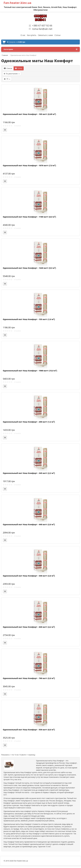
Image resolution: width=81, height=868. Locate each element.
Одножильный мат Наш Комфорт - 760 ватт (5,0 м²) (29, 678)
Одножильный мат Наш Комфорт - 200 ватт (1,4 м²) (29, 422)
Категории (40, 49)
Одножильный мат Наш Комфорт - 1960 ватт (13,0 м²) (30, 371)
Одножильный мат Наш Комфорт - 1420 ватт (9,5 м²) (29, 268)
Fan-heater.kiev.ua (17, 3)
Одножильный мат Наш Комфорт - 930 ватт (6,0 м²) (29, 730)
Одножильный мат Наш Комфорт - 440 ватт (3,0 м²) (29, 524)
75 (7, 79)
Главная (5, 55)
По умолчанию (12, 74)
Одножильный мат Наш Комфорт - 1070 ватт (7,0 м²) (29, 165)
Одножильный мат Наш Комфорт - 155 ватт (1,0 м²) (29, 319)
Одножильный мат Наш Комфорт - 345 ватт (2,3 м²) (29, 473)
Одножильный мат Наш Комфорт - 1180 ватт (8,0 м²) (29, 217)
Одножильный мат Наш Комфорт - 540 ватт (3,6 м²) (29, 576)
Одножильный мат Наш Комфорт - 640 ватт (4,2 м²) (29, 627)
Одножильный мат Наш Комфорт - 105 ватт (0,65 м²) (29, 114)
